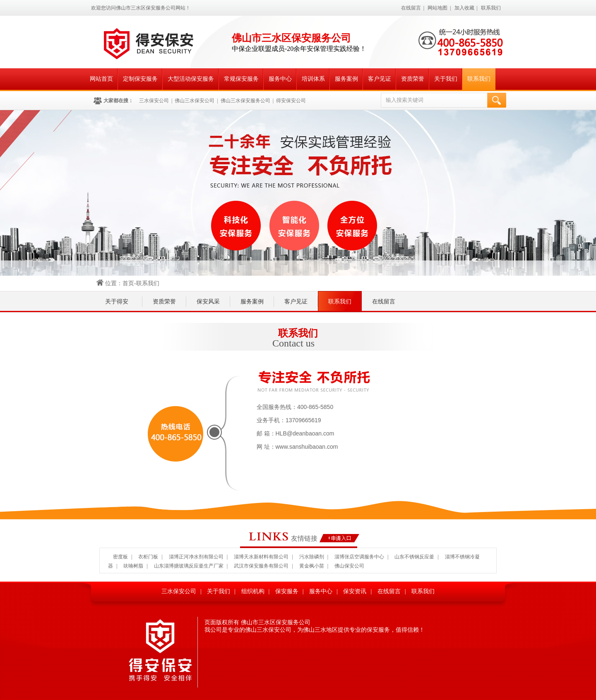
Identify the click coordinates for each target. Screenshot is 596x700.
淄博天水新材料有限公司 (261, 557)
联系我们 (491, 8)
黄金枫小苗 (312, 566)
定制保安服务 (140, 79)
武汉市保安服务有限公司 (261, 566)
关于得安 (117, 302)
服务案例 (346, 79)
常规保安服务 (241, 79)
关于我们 (446, 79)
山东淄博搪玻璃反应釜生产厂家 (189, 566)
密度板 (120, 557)
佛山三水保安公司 (195, 101)
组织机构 (253, 591)
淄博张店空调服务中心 (359, 557)
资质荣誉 (413, 79)
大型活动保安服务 (191, 79)
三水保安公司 (154, 101)
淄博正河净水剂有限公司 (196, 557)
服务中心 (280, 79)
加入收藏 (464, 8)
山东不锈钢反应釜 (414, 557)
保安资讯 (355, 591)
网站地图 (437, 8)
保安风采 (208, 302)
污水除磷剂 (312, 557)
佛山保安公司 (349, 566)
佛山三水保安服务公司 (245, 101)
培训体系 (313, 79)
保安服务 (287, 591)
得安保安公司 (291, 101)
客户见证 (380, 79)
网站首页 (101, 79)
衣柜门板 (148, 557)
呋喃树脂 (133, 566)
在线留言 (411, 8)
